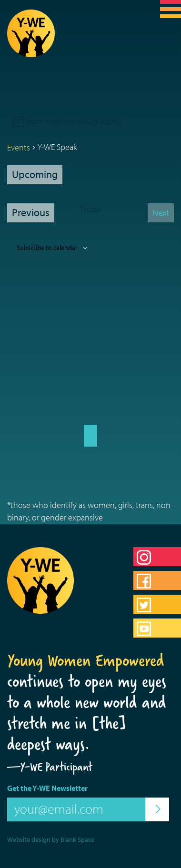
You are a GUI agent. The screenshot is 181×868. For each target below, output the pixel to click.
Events (19, 147)
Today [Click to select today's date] (90, 209)
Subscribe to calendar (47, 248)
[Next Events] (161, 213)
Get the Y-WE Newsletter (47, 788)
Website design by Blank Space (51, 839)
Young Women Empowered (86, 660)
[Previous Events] (31, 213)
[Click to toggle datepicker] (35, 175)
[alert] (73, 121)
